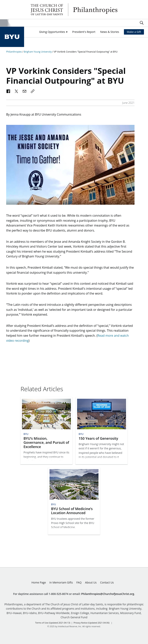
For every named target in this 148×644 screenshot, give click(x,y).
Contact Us (107, 582)
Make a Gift (134, 32)
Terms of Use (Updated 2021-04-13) (53, 623)
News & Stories (110, 32)
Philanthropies (74, 10)
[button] (53, 32)
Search (142, 23)
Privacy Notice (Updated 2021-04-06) (92, 623)
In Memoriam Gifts (61, 582)
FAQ (79, 582)
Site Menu (4, 23)
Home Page (39, 582)
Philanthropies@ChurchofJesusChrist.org (108, 594)
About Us (91, 582)
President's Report (84, 32)
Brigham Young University (38, 52)
